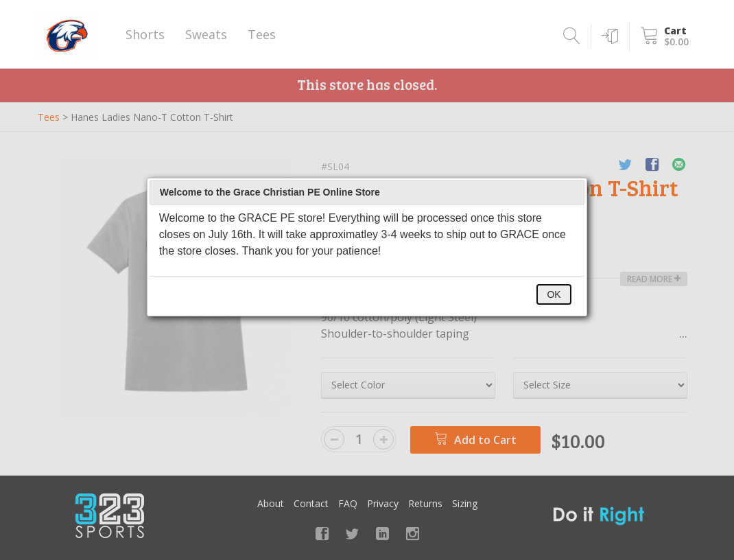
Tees (262, 34)
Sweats (206, 34)
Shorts (145, 34)
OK (554, 294)
